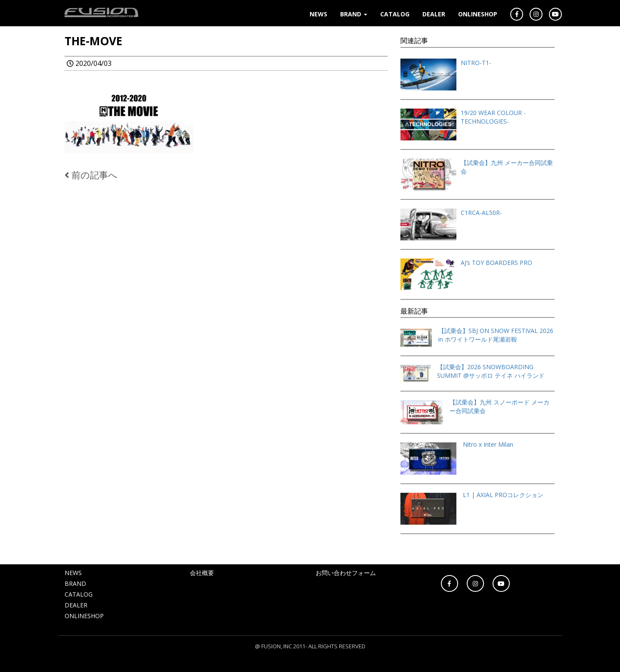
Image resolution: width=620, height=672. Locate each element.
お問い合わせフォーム (346, 573)
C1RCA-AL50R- (481, 213)
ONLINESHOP (478, 14)
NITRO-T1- (476, 63)
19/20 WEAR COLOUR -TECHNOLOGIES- (493, 117)
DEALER (434, 14)
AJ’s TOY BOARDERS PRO (496, 263)
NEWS (318, 14)
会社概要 (202, 573)
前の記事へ (91, 175)
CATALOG (395, 14)
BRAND (354, 14)
